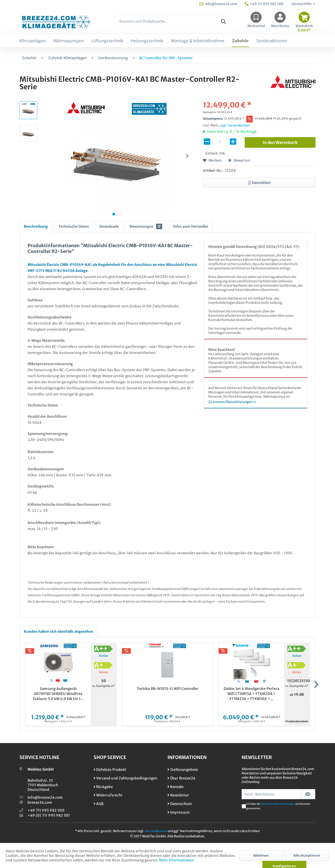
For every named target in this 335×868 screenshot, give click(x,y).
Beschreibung (36, 226)
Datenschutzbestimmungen (278, 804)
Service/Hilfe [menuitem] (302, 4)
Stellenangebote (183, 770)
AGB (99, 804)
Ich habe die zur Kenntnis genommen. (278, 806)
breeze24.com (40, 802)
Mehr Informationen (176, 860)
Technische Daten (74, 226)
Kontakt (176, 787)
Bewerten (239, 160)
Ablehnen (261, 855)
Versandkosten (156, 831)
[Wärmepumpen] (69, 41)
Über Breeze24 (181, 778)
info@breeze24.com (45, 797)
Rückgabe (103, 787)
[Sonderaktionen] (272, 41)
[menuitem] (172, 24)
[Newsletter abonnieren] (308, 794)
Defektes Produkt (110, 770)
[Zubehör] (240, 41)
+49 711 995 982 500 (46, 810)
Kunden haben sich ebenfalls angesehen (58, 631)
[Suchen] (223, 21)
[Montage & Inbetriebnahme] (198, 41)
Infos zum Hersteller (191, 226)
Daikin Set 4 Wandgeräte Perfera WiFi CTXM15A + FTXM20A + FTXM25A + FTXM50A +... (252, 694)
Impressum (179, 812)
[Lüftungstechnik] (107, 41)
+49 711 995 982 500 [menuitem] (264, 4)
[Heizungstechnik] (147, 41)
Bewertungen (146, 226)
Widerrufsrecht (108, 795)
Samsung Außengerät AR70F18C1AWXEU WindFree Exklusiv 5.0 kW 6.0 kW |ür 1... (58, 694)
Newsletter (178, 795)
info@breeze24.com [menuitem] (218, 4)
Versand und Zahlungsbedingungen (125, 778)
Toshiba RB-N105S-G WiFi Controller (168, 689)
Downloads (109, 226)
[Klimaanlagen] (33, 41)
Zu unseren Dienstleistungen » (232, 402)
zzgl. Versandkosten (235, 125)
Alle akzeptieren (307, 855)
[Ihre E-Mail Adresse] (271, 794)
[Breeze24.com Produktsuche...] (172, 21)
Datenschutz (180, 804)
